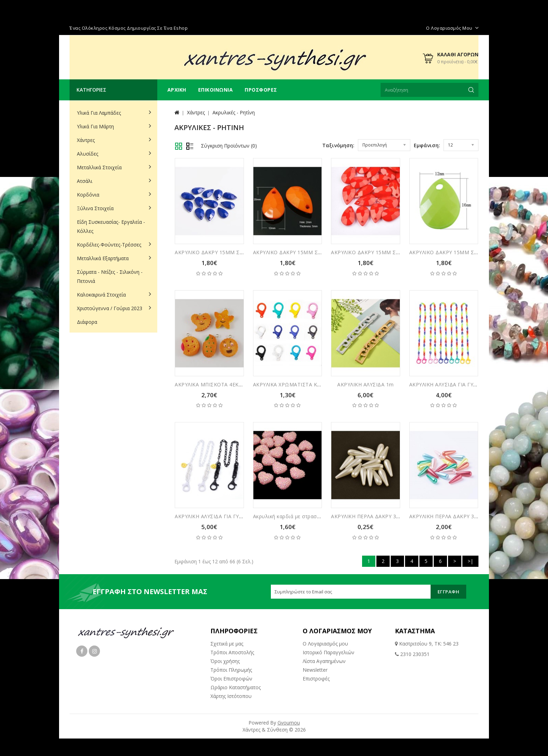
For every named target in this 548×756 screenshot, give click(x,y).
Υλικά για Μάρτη (95, 126)
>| (470, 561)
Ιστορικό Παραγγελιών (329, 652)
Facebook (82, 651)
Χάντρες (86, 140)
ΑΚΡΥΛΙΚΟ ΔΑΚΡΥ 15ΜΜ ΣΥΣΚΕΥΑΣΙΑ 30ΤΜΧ (230, 252)
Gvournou (289, 723)
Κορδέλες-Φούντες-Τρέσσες (109, 245)
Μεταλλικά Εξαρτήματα (103, 258)
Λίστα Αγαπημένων (324, 661)
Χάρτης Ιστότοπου (231, 696)
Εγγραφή (449, 592)
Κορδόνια (88, 195)
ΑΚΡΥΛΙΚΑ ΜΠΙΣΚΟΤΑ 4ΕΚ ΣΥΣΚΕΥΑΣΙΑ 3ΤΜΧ (230, 384)
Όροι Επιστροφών (231, 679)
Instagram (94, 651)
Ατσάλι (85, 181)
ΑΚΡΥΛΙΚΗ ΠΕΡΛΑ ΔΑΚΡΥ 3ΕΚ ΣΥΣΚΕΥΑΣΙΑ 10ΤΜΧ (470, 516)
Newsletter (315, 670)
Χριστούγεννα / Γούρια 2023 (110, 308)
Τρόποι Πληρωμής (231, 670)
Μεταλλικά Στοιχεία (99, 167)
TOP (536, 740)
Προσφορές (261, 90)
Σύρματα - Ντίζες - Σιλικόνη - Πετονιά (110, 276)
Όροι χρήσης (225, 661)
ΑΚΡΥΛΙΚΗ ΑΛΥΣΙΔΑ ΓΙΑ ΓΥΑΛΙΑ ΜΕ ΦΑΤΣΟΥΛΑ (232, 516)
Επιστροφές (316, 679)
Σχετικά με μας (227, 644)
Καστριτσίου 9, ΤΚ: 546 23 (428, 644)
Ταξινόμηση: (338, 145)
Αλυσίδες (88, 154)
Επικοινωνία (216, 90)
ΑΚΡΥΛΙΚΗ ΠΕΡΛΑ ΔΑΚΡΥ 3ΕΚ (367, 516)
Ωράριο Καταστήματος (236, 687)
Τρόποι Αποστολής (232, 652)
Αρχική (177, 90)
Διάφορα (87, 322)
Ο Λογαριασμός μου (325, 644)
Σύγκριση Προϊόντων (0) (229, 146)
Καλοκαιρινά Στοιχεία (101, 295)
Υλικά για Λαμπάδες (99, 113)
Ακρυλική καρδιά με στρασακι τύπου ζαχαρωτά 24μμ (316, 516)
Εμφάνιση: (427, 145)
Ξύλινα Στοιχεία (95, 208)
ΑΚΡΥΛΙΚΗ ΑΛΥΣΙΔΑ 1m (366, 384)
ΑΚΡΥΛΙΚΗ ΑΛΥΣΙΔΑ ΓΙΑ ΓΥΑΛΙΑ (447, 384)
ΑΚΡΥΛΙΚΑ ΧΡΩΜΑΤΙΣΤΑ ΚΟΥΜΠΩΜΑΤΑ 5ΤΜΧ (310, 384)
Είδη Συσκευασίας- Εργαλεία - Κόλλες (111, 226)
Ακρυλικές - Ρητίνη (234, 112)
